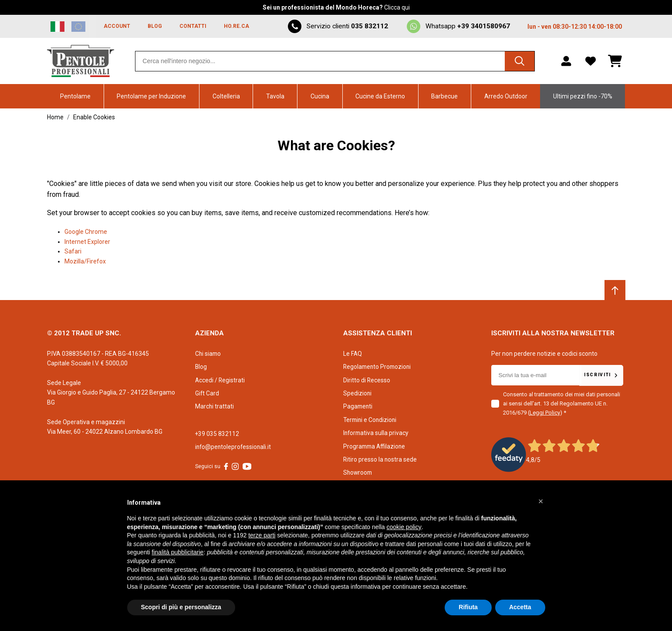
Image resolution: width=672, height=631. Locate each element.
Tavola (275, 96)
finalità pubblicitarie (177, 552)
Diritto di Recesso (367, 380)
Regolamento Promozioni (378, 367)
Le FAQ (353, 354)
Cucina (320, 96)
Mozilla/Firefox (85, 261)
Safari (73, 251)
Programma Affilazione (375, 446)
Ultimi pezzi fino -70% (583, 96)
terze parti (262, 535)
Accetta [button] (520, 607)
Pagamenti (358, 406)
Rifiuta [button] (468, 607)
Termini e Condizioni (371, 420)
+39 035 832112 (217, 434)
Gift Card (207, 393)
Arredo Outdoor (506, 96)
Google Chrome (86, 232)
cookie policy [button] (404, 527)
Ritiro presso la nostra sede (380, 459)
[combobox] (335, 61)
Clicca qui (397, 7)
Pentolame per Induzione (151, 96)
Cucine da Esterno (380, 96)
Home (55, 117)
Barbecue (444, 96)
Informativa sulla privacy (377, 433)
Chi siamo (209, 354)
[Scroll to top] (615, 290)
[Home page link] (81, 61)
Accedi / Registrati (220, 380)
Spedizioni (358, 393)
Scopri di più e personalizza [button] (181, 607)
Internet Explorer (87, 242)
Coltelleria (226, 96)
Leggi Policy (545, 413)
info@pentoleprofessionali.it (234, 447)
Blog (201, 367)
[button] (541, 501)
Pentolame (75, 96)
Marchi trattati (215, 406)
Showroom (358, 472)
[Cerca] (519, 61)
